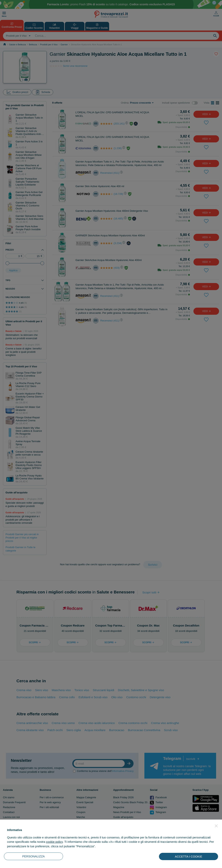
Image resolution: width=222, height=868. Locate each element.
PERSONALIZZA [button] (33, 856)
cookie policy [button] (54, 842)
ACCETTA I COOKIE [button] (189, 856)
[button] (216, 826)
